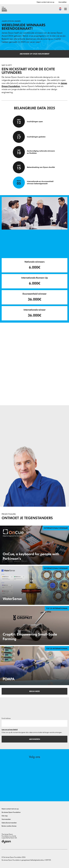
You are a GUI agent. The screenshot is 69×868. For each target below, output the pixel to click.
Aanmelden (63, 2)
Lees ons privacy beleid (10, 730)
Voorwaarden (6, 819)
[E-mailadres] (34, 723)
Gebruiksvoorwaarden (9, 823)
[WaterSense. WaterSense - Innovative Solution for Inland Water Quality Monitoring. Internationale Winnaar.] (34, 585)
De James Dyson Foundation (11, 812)
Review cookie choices (9, 826)
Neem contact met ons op (45, 2)
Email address (6, 718)
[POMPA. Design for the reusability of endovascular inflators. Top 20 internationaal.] (34, 666)
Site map (5, 816)
